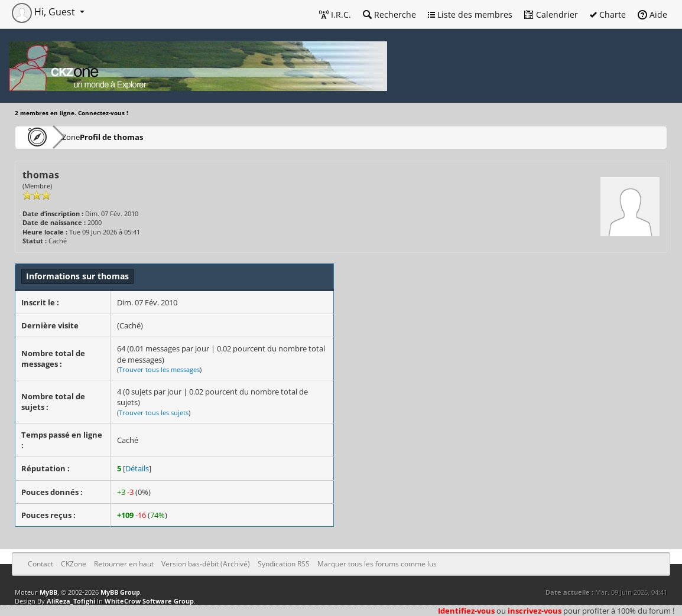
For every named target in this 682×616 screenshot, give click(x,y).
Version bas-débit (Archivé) (206, 564)
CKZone (83, 137)
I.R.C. (335, 14)
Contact (40, 564)
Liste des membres (470, 14)
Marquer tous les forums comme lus (377, 564)
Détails (137, 468)
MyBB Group (120, 592)
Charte (608, 14)
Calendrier (551, 14)
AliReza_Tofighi (71, 601)
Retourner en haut (124, 564)
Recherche (389, 14)
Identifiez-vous (466, 611)
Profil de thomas (146, 137)
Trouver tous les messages (159, 369)
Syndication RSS (284, 564)
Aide (652, 14)
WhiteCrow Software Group (149, 601)
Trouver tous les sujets (154, 413)
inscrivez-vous (535, 611)
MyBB (48, 592)
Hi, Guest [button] (45, 12)
